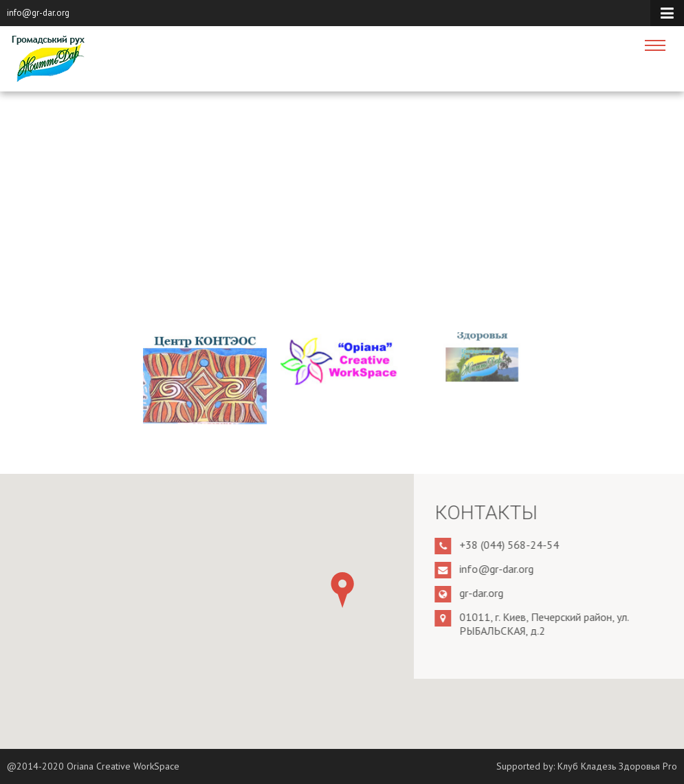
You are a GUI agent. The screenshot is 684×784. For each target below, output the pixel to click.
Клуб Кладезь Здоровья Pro (617, 766)
